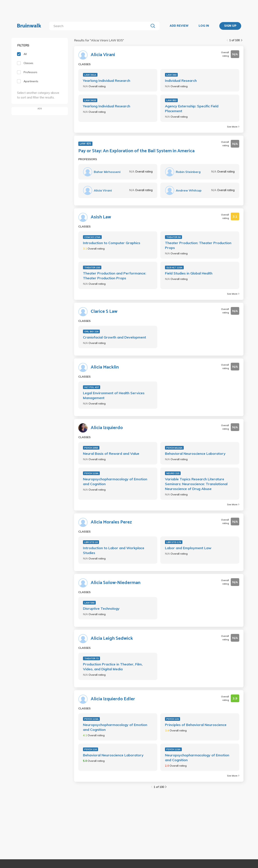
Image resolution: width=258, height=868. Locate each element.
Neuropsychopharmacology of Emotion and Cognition (115, 481)
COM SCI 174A (92, 237)
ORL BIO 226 (91, 331)
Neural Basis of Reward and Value (111, 454)
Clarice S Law (104, 312)
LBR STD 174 (174, 542)
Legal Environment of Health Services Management (114, 395)
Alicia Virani (103, 55)
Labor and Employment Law (188, 548)
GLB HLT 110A (174, 267)
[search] (100, 26)
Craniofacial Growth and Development (114, 337)
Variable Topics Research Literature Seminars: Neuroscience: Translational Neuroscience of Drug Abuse (196, 484)
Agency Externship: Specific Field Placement (192, 109)
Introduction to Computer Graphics (112, 243)
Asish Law (101, 217)
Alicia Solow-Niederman (116, 583)
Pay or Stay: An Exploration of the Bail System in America (136, 151)
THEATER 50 (173, 237)
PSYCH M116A (174, 448)
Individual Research (181, 81)
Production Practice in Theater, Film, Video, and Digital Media (113, 667)
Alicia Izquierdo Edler (113, 699)
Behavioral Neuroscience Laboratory (195, 454)
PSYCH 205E (91, 448)
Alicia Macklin (105, 367)
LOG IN (204, 26)
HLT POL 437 (92, 387)
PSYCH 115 (173, 719)
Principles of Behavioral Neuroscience (196, 725)
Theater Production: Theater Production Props (198, 245)
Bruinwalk (29, 26)
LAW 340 (171, 75)
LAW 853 (171, 100)
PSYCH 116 (91, 749)
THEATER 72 (91, 658)
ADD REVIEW (179, 26)
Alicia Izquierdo (107, 428)
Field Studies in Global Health (189, 273)
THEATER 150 (92, 267)
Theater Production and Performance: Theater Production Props (114, 276)
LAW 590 (89, 603)
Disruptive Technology (101, 608)
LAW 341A (90, 75)
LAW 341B (90, 100)
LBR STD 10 (91, 542)
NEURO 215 (173, 473)
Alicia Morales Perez (111, 522)
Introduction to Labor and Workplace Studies (114, 550)
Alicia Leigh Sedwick (112, 639)
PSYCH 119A (91, 473)
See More (233, 127)
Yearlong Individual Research (107, 81)
